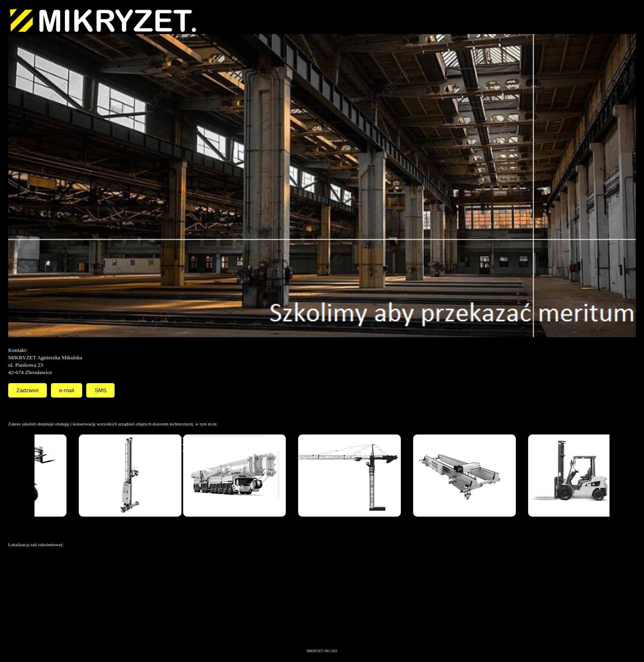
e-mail (67, 390)
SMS (100, 390)
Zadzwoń (28, 390)
